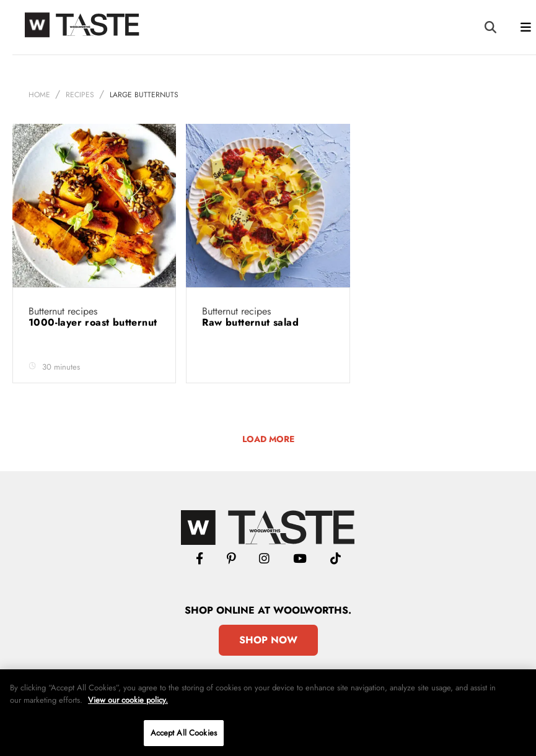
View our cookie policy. (128, 700)
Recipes (80, 95)
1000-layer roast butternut (93, 322)
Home (39, 95)
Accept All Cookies (184, 733)
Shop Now (268, 640)
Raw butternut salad (252, 322)
